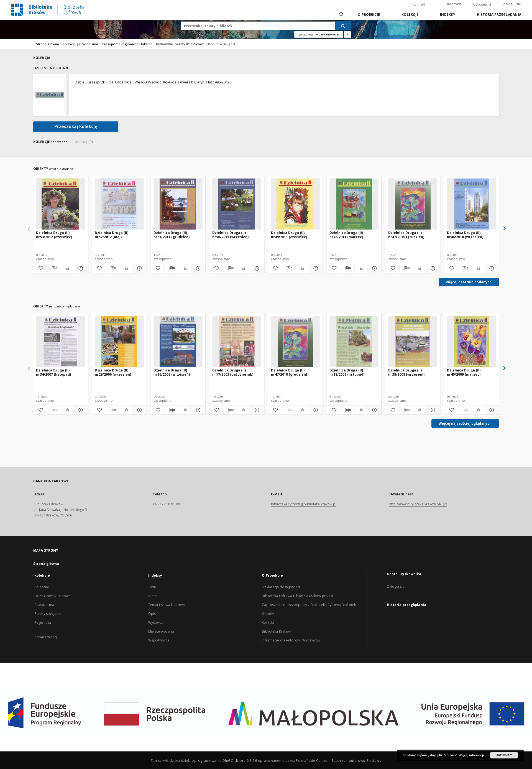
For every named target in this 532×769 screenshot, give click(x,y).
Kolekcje (410, 15)
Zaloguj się (512, 4)
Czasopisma (89, 44)
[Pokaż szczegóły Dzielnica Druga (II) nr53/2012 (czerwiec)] (80, 268)
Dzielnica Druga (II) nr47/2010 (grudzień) (406, 235)
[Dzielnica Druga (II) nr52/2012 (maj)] (119, 204)
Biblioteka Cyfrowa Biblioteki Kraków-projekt (298, 596)
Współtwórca (159, 640)
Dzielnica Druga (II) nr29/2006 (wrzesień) (113, 372)
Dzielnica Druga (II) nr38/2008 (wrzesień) (406, 372)
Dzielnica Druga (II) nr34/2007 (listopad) (53, 372)
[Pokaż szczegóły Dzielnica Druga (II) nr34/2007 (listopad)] (80, 410)
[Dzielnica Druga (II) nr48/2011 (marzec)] (354, 204)
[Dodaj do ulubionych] (40, 268)
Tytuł (152, 587)
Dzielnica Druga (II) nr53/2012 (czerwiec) (54, 235)
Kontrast (454, 4)
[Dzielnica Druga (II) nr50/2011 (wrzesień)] (237, 204)
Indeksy (448, 15)
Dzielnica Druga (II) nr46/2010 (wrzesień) (465, 235)
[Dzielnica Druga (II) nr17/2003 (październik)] (237, 342)
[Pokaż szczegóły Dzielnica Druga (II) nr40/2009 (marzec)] (491, 410)
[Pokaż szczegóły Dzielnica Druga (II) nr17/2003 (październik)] (256, 410)
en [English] (423, 4)
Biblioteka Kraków (276, 631)
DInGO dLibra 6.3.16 (240, 761)
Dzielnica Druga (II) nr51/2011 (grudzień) (172, 235)
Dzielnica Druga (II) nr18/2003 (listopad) (347, 372)
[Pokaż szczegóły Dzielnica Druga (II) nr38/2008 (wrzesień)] (432, 410)
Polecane (42, 587)
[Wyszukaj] (343, 26)
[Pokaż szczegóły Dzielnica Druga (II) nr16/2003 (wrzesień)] (197, 410)
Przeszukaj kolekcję (76, 127)
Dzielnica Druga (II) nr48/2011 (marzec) (346, 235)
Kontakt (268, 622)
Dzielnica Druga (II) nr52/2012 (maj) (112, 235)
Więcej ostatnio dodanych (469, 282)
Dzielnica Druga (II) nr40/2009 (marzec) (464, 372)
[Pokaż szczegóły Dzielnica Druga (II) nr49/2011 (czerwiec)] (315, 268)
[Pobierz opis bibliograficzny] (54, 268)
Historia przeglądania (499, 15)
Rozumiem (504, 755)
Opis (152, 614)
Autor (153, 596)
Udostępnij (482, 4)
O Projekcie (369, 15)
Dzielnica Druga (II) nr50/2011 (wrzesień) (230, 235)
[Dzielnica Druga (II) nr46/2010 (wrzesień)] (471, 204)
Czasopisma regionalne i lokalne (127, 44)
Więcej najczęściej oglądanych (465, 423)
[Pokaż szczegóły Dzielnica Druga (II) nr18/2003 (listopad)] (374, 410)
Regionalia (43, 622)
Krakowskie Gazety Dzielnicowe (181, 44)
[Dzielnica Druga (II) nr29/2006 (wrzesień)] (119, 342)
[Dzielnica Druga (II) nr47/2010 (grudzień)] (413, 204)
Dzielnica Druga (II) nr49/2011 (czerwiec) (289, 235)
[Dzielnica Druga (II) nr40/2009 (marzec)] (471, 342)
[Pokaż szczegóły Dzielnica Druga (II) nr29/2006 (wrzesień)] (139, 410)
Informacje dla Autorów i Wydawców (291, 640)
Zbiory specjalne (48, 614)
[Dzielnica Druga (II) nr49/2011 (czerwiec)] (296, 204)
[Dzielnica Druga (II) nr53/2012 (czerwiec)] (61, 204)
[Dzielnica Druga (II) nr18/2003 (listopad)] (354, 342)
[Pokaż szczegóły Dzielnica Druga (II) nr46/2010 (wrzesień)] (491, 268)
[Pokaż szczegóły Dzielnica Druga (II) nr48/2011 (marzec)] (374, 268)
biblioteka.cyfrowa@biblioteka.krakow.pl (304, 504)
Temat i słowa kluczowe (167, 605)
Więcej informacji (471, 755)
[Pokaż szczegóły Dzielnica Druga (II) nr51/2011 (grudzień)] (197, 268)
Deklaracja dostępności (281, 587)
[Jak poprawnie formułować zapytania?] (348, 34)
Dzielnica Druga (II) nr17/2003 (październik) (233, 372)
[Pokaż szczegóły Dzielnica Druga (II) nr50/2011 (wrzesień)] (256, 268)
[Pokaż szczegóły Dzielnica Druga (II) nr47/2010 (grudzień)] (432, 268)
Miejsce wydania (161, 631)
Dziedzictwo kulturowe (53, 596)
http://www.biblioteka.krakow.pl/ (418, 504)
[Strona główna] (341, 14)
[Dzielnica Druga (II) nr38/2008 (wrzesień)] (413, 342)
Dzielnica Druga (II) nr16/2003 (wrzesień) (172, 372)
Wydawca (156, 622)
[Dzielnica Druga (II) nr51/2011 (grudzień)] (178, 204)
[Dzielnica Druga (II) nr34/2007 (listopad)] (61, 342)
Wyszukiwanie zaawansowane (319, 34)
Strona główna (48, 44)
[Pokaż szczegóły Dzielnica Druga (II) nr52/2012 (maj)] (139, 268)
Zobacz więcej (46, 637)
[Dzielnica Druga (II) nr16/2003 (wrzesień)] (178, 342)
